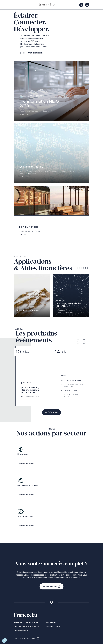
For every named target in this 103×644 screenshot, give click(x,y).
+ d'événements (52, 412)
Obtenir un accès (51, 586)
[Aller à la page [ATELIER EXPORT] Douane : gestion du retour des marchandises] (33, 376)
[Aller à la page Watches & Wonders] (72, 376)
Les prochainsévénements (36, 337)
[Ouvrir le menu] (87, 5)
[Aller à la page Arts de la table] (52, 517)
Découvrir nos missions (33, 53)
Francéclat (26, 615)
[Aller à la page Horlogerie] (52, 455)
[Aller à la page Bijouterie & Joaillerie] (52, 486)
